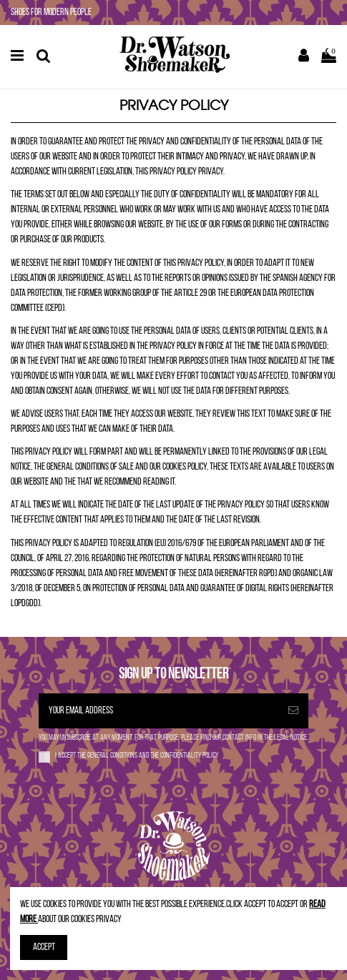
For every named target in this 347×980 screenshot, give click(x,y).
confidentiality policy (189, 756)
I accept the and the (137, 756)
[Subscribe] (293, 711)
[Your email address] (158, 711)
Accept (44, 947)
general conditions (113, 756)
